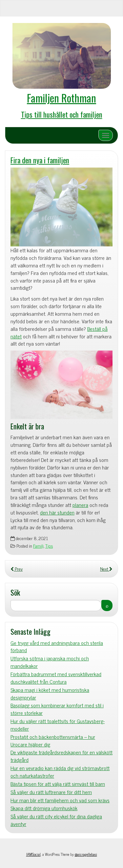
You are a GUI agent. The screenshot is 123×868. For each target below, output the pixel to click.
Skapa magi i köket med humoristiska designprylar (50, 694)
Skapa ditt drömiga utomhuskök (44, 808)
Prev (17, 569)
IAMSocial (33, 854)
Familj (38, 546)
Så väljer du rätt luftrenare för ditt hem (51, 792)
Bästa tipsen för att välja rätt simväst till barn (58, 784)
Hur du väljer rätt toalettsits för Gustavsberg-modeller (58, 725)
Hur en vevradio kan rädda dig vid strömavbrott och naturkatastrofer (60, 772)
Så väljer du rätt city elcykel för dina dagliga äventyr (56, 820)
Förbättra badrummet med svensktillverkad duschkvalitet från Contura (56, 678)
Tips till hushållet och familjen (62, 114)
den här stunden (57, 512)
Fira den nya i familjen (40, 160)
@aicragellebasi (86, 854)
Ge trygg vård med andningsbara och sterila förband (57, 647)
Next (106, 569)
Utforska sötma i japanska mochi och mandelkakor (50, 662)
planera (80, 505)
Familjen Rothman (61, 98)
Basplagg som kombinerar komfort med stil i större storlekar (57, 709)
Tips (49, 546)
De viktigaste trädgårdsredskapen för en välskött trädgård (61, 756)
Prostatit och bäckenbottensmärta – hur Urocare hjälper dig (53, 741)
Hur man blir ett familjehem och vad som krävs (60, 800)
